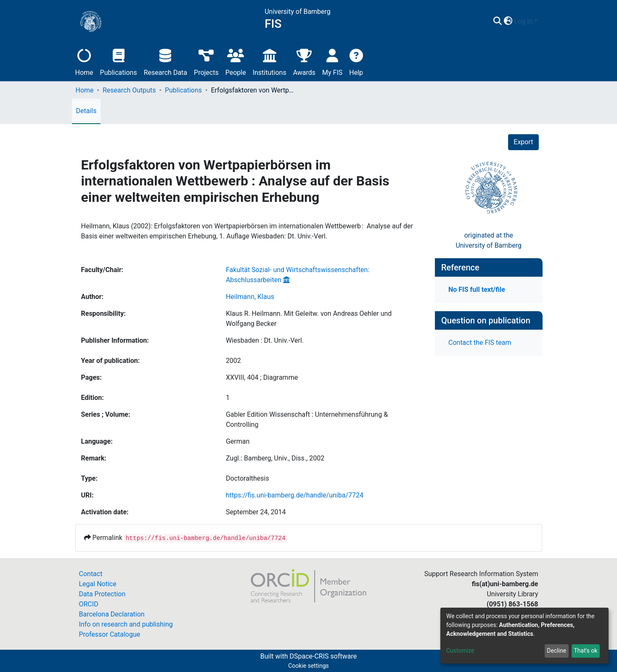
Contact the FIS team (480, 343)
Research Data (166, 61)
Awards (304, 61)
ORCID (89, 604)
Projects (206, 61)
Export (523, 142)
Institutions (270, 61)
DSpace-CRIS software (323, 656)
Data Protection (102, 594)
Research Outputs (129, 90)
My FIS (332, 61)
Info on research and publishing (126, 624)
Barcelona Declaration (112, 614)
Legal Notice (98, 584)
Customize (460, 651)
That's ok (585, 651)
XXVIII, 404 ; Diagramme (262, 377)
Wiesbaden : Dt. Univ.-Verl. (265, 340)
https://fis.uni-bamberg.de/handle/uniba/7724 (295, 495)
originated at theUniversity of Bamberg (489, 240)
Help (356, 61)
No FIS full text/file (477, 290)
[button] (508, 21)
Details (86, 111)
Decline (556, 651)
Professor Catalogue (110, 634)
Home (84, 61)
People (236, 61)
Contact (91, 574)
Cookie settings (308, 666)
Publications (119, 61)
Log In (524, 21)
